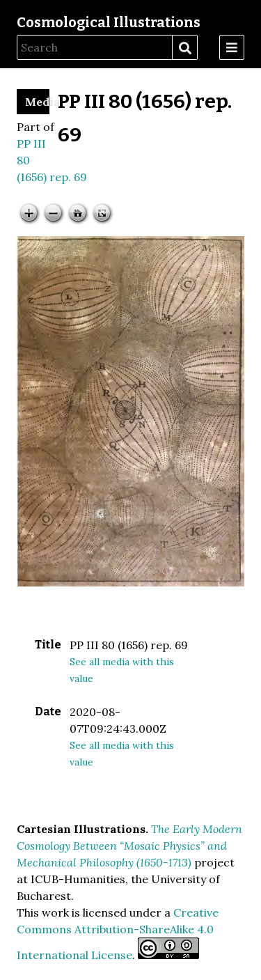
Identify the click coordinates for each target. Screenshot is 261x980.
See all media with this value (122, 670)
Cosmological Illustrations (109, 22)
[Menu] (232, 47)
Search (184, 48)
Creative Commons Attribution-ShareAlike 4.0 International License (118, 934)
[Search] (95, 47)
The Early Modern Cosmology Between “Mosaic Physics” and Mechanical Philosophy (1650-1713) (129, 846)
